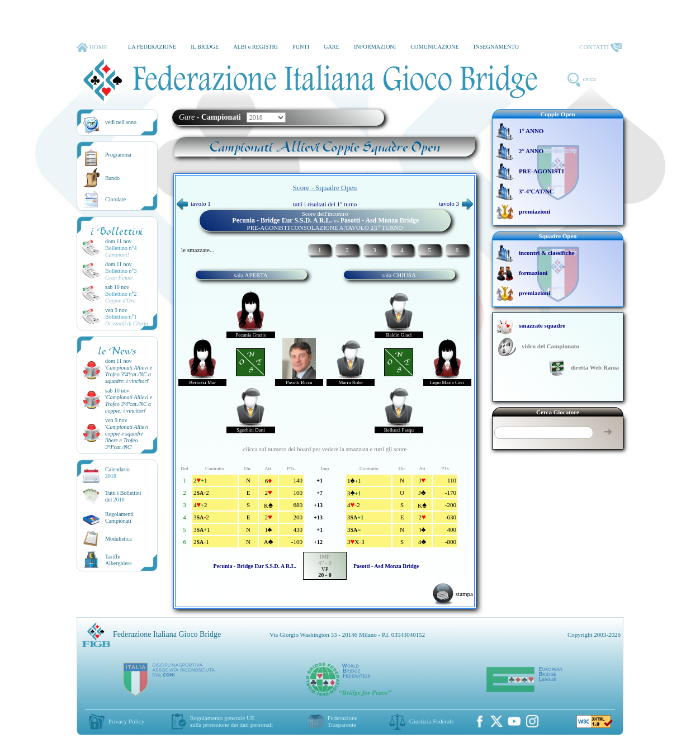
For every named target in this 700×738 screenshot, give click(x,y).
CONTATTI (600, 48)
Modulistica (119, 539)
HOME (92, 48)
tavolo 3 (456, 204)
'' (129, 374)
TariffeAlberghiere (119, 560)
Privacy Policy (126, 721)
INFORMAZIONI (375, 47)
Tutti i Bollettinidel (123, 496)
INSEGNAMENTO (496, 47)
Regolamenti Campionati (119, 517)
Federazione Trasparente (343, 721)
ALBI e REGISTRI (256, 47)
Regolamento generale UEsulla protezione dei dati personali (231, 721)
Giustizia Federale (432, 721)
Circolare (115, 199)
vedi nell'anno (121, 122)
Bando (112, 178)
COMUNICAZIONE (435, 47)
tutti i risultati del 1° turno (325, 204)
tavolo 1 (194, 204)
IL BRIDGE (205, 47)
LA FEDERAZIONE (152, 47)
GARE (332, 47)
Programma (118, 155)
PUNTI (301, 47)
